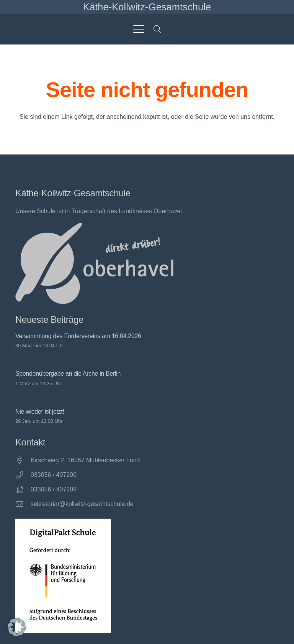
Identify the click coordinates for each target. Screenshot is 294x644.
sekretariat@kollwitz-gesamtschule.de (82, 504)
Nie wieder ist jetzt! (40, 412)
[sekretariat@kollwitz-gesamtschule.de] (23, 504)
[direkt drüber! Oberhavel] (94, 263)
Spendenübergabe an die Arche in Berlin (68, 374)
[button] (139, 29)
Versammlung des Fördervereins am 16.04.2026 (78, 336)
